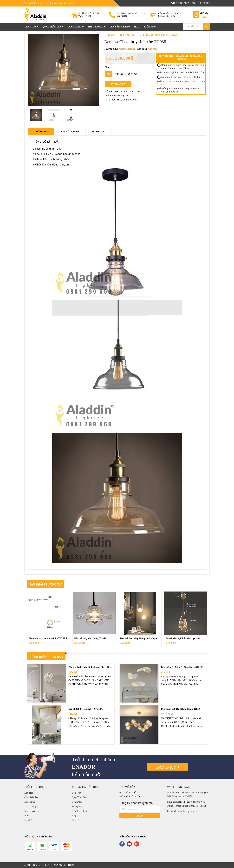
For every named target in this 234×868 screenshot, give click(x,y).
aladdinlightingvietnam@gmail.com (131, 13)
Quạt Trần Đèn (53, 27)
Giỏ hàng (205, 13)
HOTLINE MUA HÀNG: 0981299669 (190, 3)
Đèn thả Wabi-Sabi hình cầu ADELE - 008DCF (92, 667)
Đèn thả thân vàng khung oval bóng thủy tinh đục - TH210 (149, 638)
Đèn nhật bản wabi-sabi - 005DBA (86, 709)
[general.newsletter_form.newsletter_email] (140, 809)
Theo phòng (97, 27)
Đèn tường (75, 27)
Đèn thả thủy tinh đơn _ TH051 (90, 638)
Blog (137, 27)
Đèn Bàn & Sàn (120, 27)
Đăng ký (168, 767)
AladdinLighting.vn (187, 811)
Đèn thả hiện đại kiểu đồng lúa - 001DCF (182, 667)
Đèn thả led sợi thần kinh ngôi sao (183, 638)
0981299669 (122, 16)
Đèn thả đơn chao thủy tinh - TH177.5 (48, 638)
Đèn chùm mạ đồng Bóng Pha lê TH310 (181, 709)
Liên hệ (150, 27)
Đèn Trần (31, 27)
